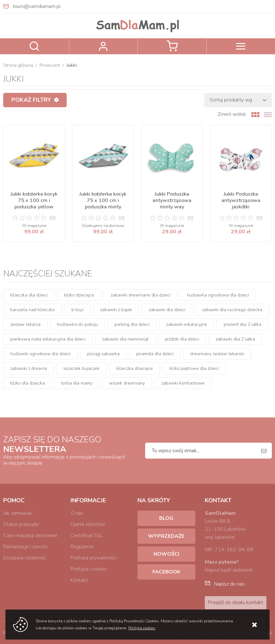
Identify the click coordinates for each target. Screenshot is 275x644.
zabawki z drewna (29, 368)
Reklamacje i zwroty (25, 547)
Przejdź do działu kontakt (236, 603)
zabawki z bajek (116, 310)
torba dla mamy (77, 383)
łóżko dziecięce (79, 295)
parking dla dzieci (132, 324)
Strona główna (18, 65)
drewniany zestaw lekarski (217, 354)
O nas (77, 513)
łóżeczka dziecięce (134, 368)
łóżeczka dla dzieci (29, 295)
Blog (166, 518)
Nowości (166, 554)
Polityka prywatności (94, 558)
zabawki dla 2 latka (235, 339)
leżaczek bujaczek (82, 368)
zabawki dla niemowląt (125, 339)
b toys (78, 310)
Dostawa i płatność (25, 558)
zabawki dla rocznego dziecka (232, 310)
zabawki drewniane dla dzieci (141, 295)
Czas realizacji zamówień (30, 535)
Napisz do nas (229, 584)
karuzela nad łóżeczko (33, 310)
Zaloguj (104, 46)
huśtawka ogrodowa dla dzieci (218, 295)
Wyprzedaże (166, 536)
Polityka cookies (89, 569)
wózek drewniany (127, 383)
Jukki (72, 65)
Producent (50, 65)
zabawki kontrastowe (183, 383)
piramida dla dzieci (155, 354)
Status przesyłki (21, 524)
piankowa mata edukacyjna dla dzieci (48, 339)
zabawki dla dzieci (167, 310)
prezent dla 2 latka (242, 324)
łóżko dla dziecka (27, 383)
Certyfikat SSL (87, 535)
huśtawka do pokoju (78, 324)
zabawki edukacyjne (187, 324)
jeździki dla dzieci (182, 339)
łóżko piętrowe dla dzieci (194, 368)
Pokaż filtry (31, 100)
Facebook (166, 572)
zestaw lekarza (25, 324)
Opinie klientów (88, 524)
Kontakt (79, 580)
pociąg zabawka (103, 354)
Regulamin (82, 547)
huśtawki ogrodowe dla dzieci (40, 354)
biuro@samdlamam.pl (37, 6)
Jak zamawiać (18, 513)
